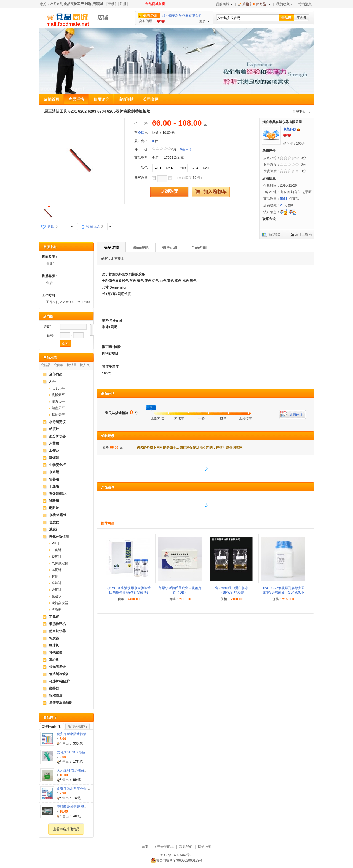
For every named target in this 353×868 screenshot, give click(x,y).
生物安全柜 (57, 465)
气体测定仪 (60, 563)
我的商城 (224, 4)
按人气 (85, 365)
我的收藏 (285, 4)
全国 (141, 133)
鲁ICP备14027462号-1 (176, 855)
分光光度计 (57, 667)
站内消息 (305, 4)
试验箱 (54, 501)
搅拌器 (54, 688)
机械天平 (58, 395)
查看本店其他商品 (66, 829)
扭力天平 (58, 401)
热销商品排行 (52, 726)
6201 (158, 168)
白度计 (57, 550)
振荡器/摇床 (58, 494)
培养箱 (54, 479)
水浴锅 (54, 472)
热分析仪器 (57, 436)
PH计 (56, 543)
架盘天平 (58, 408)
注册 (123, 4)
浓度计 (57, 590)
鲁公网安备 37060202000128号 (177, 861)
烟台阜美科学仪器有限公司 (182, 16)
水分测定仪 (57, 422)
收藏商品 (93, 227)
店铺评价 (296, 414)
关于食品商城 (164, 847)
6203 (182, 168)
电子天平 (58, 388)
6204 (195, 168)
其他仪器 (56, 653)
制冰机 (54, 645)
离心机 (54, 660)
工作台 (54, 451)
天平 (52, 381)
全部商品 (56, 374)
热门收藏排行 (77, 726)
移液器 (57, 610)
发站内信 (299, 129)
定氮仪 (54, 617)
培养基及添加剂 (61, 703)
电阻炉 (54, 508)
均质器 (54, 638)
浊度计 (54, 529)
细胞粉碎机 (57, 624)
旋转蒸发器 (60, 603)
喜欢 (51, 227)
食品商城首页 (155, 4)
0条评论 (186, 149)
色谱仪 (57, 596)
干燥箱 (54, 486)
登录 (111, 4)
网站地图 (205, 847)
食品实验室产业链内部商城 (84, 4)
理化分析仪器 (59, 537)
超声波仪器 (57, 631)
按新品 (46, 365)
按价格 (58, 365)
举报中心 (301, 112)
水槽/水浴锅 (58, 515)
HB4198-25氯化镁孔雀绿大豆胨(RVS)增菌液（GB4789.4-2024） (283, 592)
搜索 (65, 343)
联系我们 (186, 847)
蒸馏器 (54, 458)
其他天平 (58, 415)
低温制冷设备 (59, 674)
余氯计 (57, 583)
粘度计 (54, 429)
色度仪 (54, 522)
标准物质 (56, 696)
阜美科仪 (290, 129)
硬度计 (57, 557)
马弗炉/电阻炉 (59, 681)
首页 (145, 847)
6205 (207, 168)
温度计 (57, 570)
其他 (55, 576)
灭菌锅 (54, 443)
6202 (170, 168)
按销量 (72, 365)
